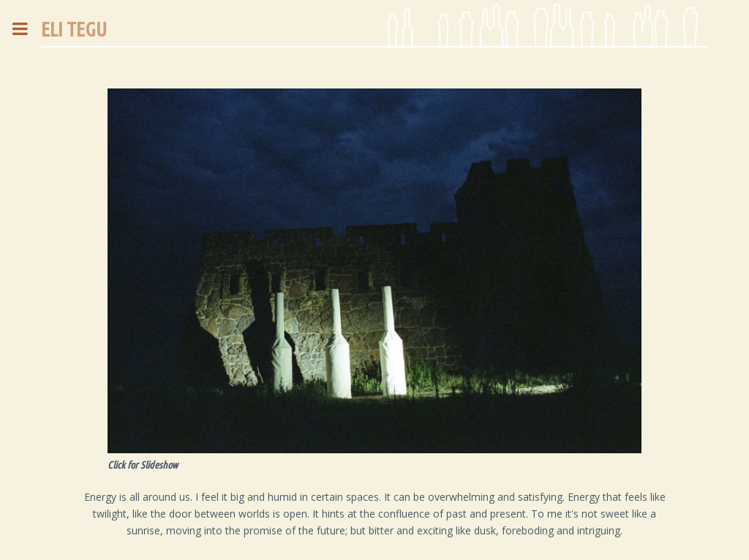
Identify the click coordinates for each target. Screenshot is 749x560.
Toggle (28, 29)
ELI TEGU (74, 29)
